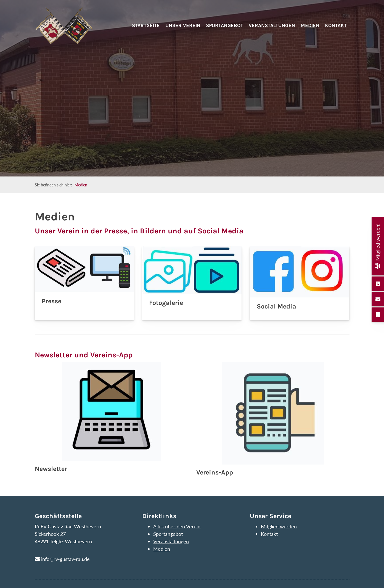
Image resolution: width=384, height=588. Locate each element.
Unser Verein (183, 30)
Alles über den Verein (177, 526)
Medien (310, 30)
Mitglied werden (279, 526)
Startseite (146, 30)
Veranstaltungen (272, 30)
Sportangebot (225, 30)
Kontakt (336, 30)
